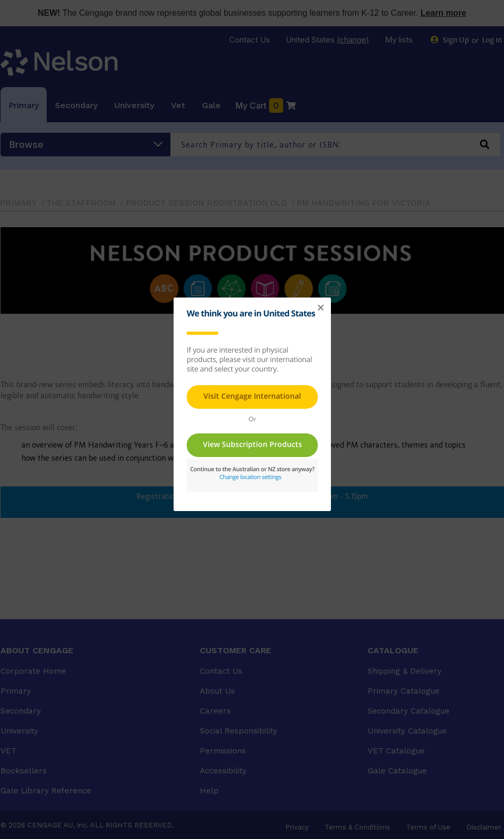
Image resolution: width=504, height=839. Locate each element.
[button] (320, 308)
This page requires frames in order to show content (252, 403)
